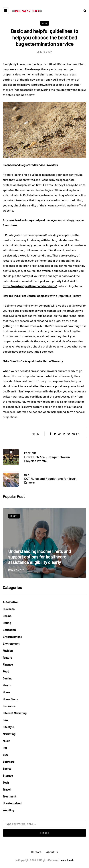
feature (7, 657)
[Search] (44, 824)
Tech (6, 782)
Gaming (8, 678)
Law (5, 720)
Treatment (9, 796)
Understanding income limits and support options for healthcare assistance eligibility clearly (39, 557)
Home (45, 23)
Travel (7, 789)
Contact (36, 852)
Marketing (9, 734)
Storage (8, 775)
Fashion (8, 650)
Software (9, 762)
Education (9, 630)
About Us (52, 852)
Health (14, 516)
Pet (5, 748)
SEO (5, 755)
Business (9, 609)
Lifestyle (8, 727)
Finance (8, 664)
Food (6, 671)
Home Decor (11, 699)
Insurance (9, 706)
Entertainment (12, 637)
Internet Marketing (15, 713)
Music (6, 741)
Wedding (8, 810)
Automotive (10, 602)
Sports (7, 769)
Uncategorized (12, 803)
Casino (7, 616)
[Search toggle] (84, 11)
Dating (7, 623)
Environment (11, 644)
